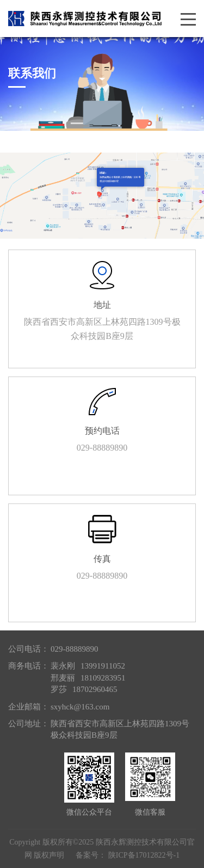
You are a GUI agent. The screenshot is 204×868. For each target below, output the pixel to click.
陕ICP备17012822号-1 (144, 855)
